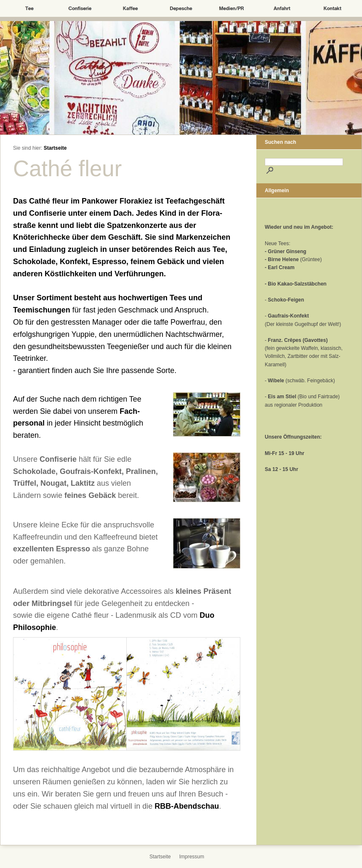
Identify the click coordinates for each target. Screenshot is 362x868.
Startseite (55, 148)
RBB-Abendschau (187, 806)
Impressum (192, 857)
